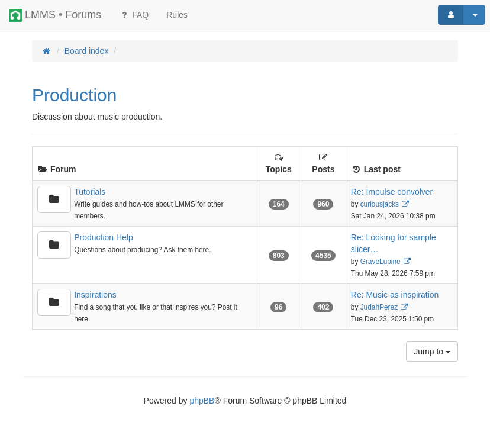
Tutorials (90, 192)
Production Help (104, 237)
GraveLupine (381, 262)
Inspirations (95, 295)
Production (74, 95)
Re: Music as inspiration (395, 295)
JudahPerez (379, 307)
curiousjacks (380, 204)
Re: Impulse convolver (392, 192)
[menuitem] (177, 15)
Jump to (432, 352)
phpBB (202, 401)
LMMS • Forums (55, 15)
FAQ (134, 15)
